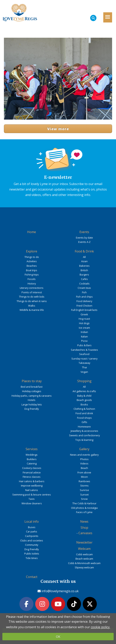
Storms (84, 486)
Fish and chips (84, 297)
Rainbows (84, 481)
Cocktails (84, 284)
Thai (84, 367)
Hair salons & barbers (32, 481)
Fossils (32, 279)
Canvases (85, 533)
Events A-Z (84, 242)
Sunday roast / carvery (84, 359)
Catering (32, 463)
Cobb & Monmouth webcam (84, 563)
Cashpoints (32, 536)
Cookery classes (32, 468)
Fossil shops (84, 418)
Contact (32, 577)
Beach (84, 468)
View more (58, 129)
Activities (32, 261)
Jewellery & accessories (84, 431)
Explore (32, 251)
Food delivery (84, 301)
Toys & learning (84, 440)
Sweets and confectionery (84, 435)
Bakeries (84, 266)
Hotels (32, 400)
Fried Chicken (84, 306)
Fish (84, 292)
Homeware (84, 427)
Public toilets (32, 554)
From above (84, 472)
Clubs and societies (32, 540)
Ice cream (84, 328)
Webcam (84, 549)
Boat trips (32, 270)
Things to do (32, 257)
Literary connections (32, 288)
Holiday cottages (32, 391)
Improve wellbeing (32, 486)
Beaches (32, 266)
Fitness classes (32, 477)
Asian (84, 261)
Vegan (84, 372)
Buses (32, 527)
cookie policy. (100, 627)
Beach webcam (84, 559)
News (84, 521)
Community (32, 545)
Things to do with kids (32, 297)
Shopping (84, 381)
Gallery (84, 449)
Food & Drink (84, 251)
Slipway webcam (84, 567)
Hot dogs (84, 323)
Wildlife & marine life (32, 310)
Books (84, 404)
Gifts (84, 422)
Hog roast (84, 319)
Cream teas (84, 288)
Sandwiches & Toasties (84, 350)
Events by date (84, 238)
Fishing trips (32, 275)
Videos (84, 463)
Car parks (32, 531)
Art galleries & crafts (84, 391)
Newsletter (84, 542)
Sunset (84, 495)
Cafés (84, 279)
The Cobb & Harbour (84, 503)
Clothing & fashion (84, 409)
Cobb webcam (84, 554)
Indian (84, 332)
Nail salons (32, 490)
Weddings (32, 455)
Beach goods (84, 400)
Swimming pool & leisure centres (32, 495)
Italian (84, 336)
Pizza (84, 341)
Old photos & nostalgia (84, 508)
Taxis (32, 499)
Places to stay (32, 381)
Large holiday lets (32, 404)
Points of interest (32, 292)
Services (32, 449)
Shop (84, 528)
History (32, 284)
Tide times (32, 558)
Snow (84, 499)
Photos (84, 459)
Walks (32, 306)
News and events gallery (84, 455)
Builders (32, 459)
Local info (32, 521)
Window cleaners (32, 503)
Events (84, 232)
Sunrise (84, 490)
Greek (84, 314)
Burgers (84, 275)
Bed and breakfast (32, 387)
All (84, 257)
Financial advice (32, 472)
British (84, 270)
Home (32, 232)
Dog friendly (32, 409)
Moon (84, 477)
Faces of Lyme (84, 512)
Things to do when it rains (32, 301)
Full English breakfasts (84, 310)
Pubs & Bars (84, 345)
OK (58, 637)
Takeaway (84, 363)
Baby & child (84, 396)
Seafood (84, 354)
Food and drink (84, 413)
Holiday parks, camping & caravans (32, 396)
